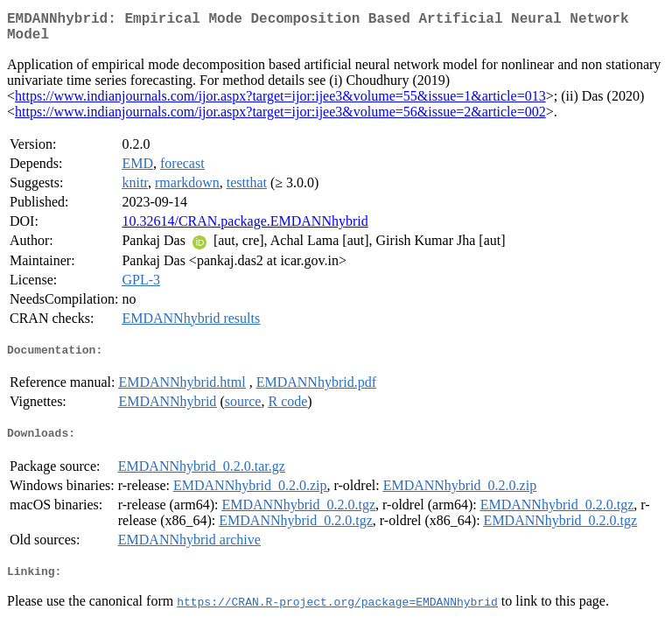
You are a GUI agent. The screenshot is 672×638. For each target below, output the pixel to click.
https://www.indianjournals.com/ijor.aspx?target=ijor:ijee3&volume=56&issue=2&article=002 (280, 119)
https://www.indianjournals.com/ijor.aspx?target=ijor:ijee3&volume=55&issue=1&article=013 (280, 103)
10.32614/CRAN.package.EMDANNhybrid (245, 228)
